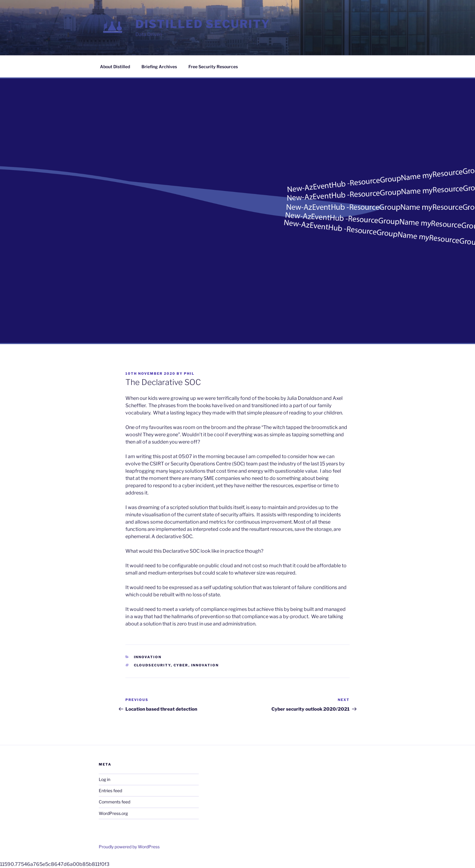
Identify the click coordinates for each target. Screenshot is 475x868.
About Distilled (115, 67)
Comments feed (115, 802)
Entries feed (110, 791)
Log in (105, 779)
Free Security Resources (213, 67)
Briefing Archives (159, 67)
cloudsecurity (152, 665)
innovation (205, 665)
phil (189, 374)
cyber (181, 665)
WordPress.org (113, 813)
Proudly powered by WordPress (129, 847)
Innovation (148, 657)
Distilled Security (203, 24)
